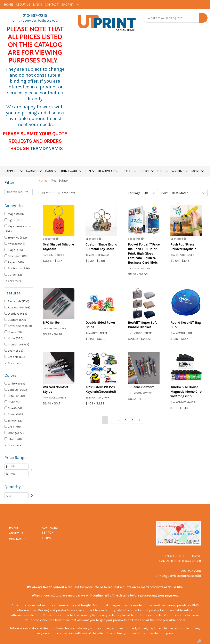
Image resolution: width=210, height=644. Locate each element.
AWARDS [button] (32, 171)
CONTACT (52, 4)
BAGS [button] (49, 171)
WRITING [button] (178, 171)
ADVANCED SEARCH (50, 530)
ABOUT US (23, 4)
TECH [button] (161, 171)
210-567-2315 (35, 16)
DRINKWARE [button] (69, 171)
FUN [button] (88, 171)
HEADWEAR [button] (106, 171)
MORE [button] (196, 171)
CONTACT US (18, 539)
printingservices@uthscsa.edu (35, 20)
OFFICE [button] (145, 171)
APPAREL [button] (13, 171)
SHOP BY (68, 4)
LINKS (38, 4)
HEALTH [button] (127, 171)
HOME (8, 4)
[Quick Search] (171, 18)
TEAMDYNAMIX (46, 148)
